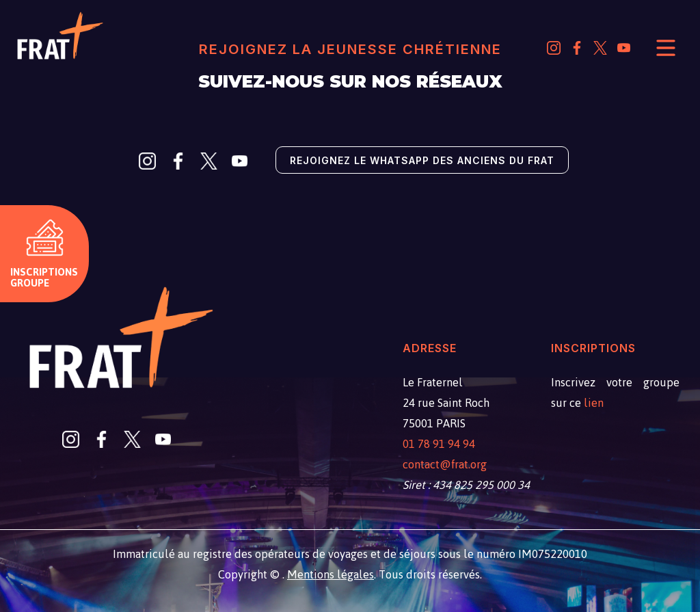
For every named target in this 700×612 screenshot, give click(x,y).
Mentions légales (331, 574)
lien (594, 403)
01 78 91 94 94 (439, 444)
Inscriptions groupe (44, 277)
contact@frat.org (445, 464)
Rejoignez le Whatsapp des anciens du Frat (422, 160)
